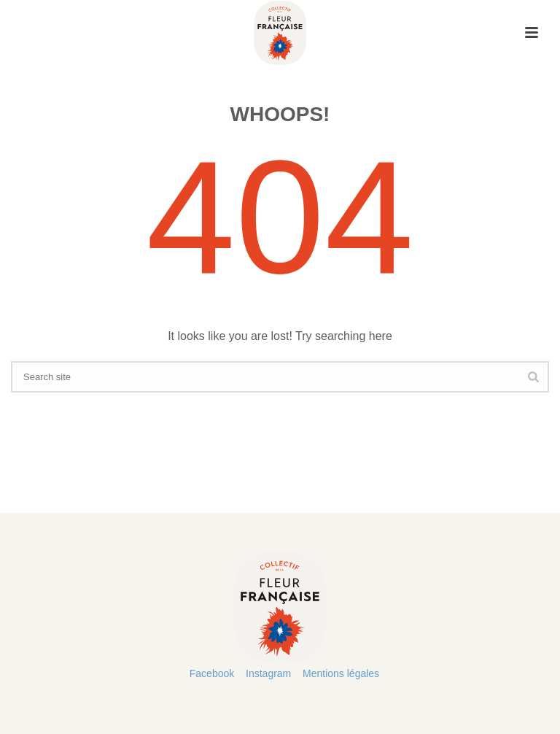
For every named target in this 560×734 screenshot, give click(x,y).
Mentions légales (341, 673)
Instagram (268, 673)
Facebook (212, 673)
